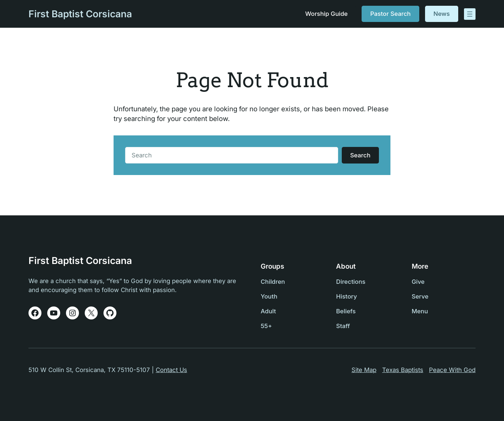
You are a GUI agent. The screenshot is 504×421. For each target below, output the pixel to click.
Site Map (364, 370)
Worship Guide (326, 14)
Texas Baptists (403, 370)
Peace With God (452, 370)
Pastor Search (390, 14)
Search (360, 155)
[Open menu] (470, 14)
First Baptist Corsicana (80, 14)
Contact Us (171, 370)
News (441, 14)
